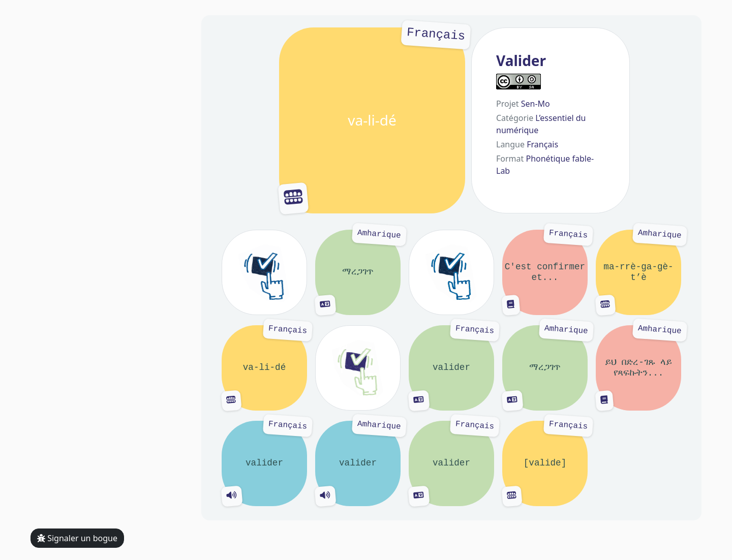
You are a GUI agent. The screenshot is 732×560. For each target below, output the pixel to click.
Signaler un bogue (77, 538)
